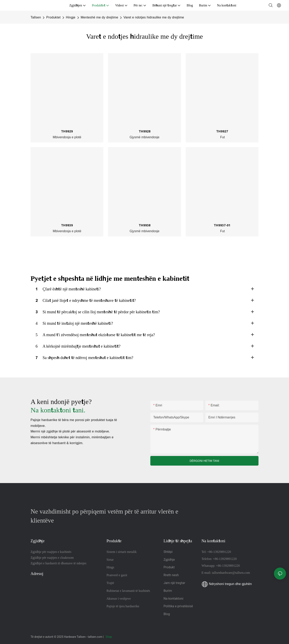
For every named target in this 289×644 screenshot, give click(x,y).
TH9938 (145, 225)
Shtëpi (168, 552)
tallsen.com (95, 637)
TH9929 (67, 131)
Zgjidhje (169, 560)
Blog (167, 614)
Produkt (169, 567)
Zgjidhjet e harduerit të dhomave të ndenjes (58, 563)
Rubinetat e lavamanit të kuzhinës (128, 591)
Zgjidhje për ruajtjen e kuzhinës (51, 552)
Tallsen (36, 17)
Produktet (53, 17)
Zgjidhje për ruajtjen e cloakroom (52, 558)
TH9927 (222, 131)
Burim (168, 591)
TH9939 (67, 225)
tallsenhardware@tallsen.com (231, 573)
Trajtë (110, 583)
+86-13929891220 (219, 552)
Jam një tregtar (174, 583)
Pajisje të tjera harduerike (123, 606)
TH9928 (145, 131)
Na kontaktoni (174, 599)
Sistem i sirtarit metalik (122, 552)
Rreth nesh (171, 575)
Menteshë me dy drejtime (99, 17)
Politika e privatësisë (178, 606)
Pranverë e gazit (117, 575)
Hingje (71, 17)
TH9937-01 (222, 225)
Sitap (109, 637)
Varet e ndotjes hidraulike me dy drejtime (154, 17)
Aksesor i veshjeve (119, 599)
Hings (110, 567)
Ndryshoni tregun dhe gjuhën (227, 584)
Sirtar (110, 560)
